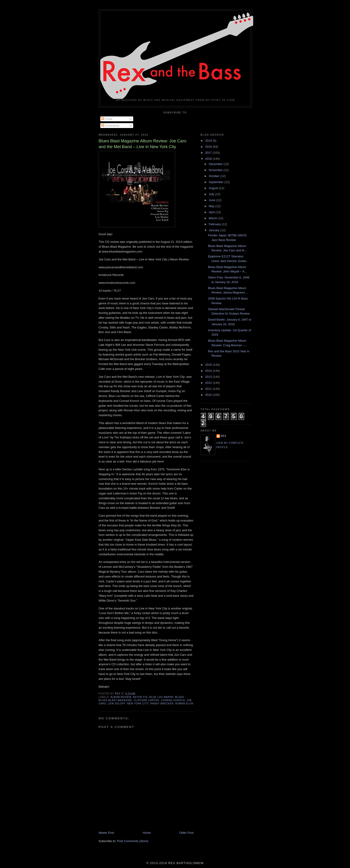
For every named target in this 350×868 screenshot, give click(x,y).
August (214, 188)
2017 (209, 153)
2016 (209, 159)
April (212, 212)
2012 (209, 383)
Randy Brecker (162, 704)
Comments (110, 126)
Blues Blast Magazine (115, 700)
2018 (209, 147)
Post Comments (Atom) (133, 841)
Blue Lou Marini (161, 697)
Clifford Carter (146, 700)
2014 (209, 371)
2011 (209, 389)
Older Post (186, 833)
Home (147, 833)
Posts (107, 119)
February (215, 224)
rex (224, 436)
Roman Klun (184, 704)
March (213, 218)
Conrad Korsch (173, 700)
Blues (180, 697)
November (216, 170)
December (216, 164)
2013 (209, 377)
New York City (138, 704)
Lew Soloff (117, 704)
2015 (209, 365)
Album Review (121, 697)
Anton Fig (140, 697)
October (214, 176)
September (216, 182)
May (212, 206)
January (214, 230)
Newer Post (106, 833)
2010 (209, 395)
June (212, 200)
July (212, 194)
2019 (209, 141)
